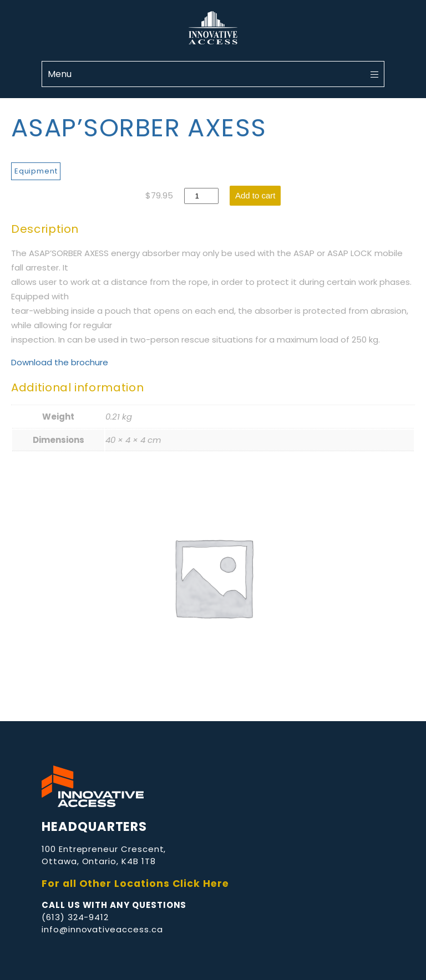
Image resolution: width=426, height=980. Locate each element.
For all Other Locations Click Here (135, 884)
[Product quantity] (201, 196)
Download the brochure (60, 362)
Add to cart (255, 195)
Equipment (36, 171)
